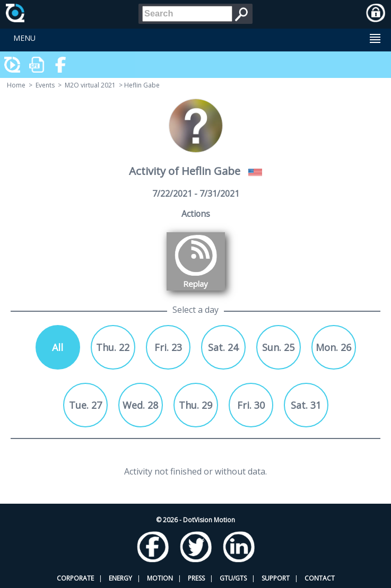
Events (45, 85)
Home (16, 85)
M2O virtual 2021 (90, 85)
